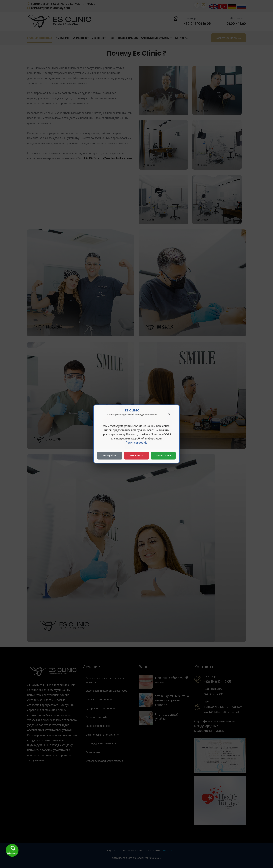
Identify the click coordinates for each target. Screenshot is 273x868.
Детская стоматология (99, 699)
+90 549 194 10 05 (218, 682)
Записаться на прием (229, 38)
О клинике (81, 38)
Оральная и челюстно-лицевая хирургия (105, 680)
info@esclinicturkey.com (115, 158)
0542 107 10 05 (86, 158)
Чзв (112, 38)
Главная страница (40, 38)
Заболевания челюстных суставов (106, 691)
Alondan (166, 851)
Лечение (99, 38)
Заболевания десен (98, 726)
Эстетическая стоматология (103, 735)
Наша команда (128, 38)
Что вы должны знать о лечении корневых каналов (172, 700)
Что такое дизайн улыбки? (168, 717)
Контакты (182, 38)
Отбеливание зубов (97, 717)
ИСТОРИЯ (62, 38)
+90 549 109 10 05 (197, 24)
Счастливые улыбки (156, 38)
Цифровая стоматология (101, 708)
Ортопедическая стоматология (104, 761)
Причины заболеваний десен (171, 680)
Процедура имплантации (101, 743)
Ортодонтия (93, 752)
